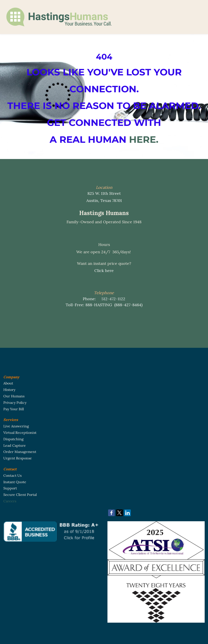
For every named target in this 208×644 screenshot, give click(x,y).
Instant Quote (15, 482)
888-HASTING (99, 305)
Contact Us (12, 475)
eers (13, 501)
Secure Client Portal (20, 495)
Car (6, 501)
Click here (104, 271)
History (9, 390)
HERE (142, 139)
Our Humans (14, 396)
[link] (111, 513)
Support (10, 488)
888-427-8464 (128, 305)
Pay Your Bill (14, 409)
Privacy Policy (15, 402)
